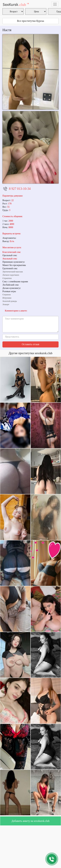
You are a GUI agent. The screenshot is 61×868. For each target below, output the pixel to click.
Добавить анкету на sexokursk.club (31, 821)
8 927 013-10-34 (20, 189)
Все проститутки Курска (31, 21)
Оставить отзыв (30, 344)
